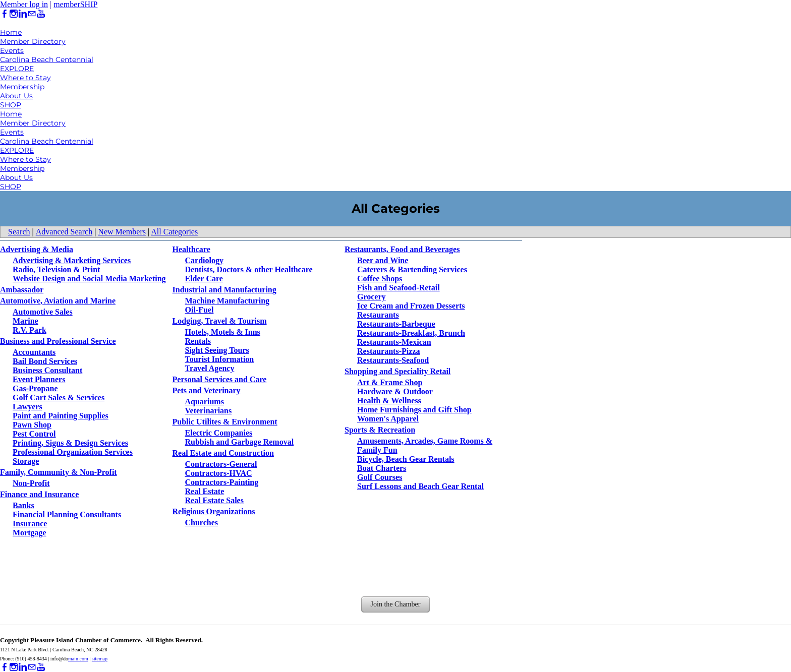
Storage (26, 461)
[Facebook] (5, 14)
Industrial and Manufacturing (224, 290)
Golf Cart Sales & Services (59, 398)
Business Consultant (47, 370)
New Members (122, 232)
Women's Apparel (388, 419)
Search (19, 232)
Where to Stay (25, 78)
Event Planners (39, 379)
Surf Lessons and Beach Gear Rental (420, 486)
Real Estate (205, 491)
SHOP (11, 105)
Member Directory (33, 41)
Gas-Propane (35, 388)
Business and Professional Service (58, 341)
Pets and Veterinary (207, 390)
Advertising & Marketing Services (72, 260)
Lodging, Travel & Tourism (220, 321)
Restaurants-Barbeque (396, 324)
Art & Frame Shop (390, 382)
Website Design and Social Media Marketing (89, 279)
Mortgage (30, 533)
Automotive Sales (43, 312)
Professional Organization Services (73, 452)
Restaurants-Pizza (388, 351)
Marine (25, 321)
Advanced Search (64, 232)
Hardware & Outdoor (395, 391)
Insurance (30, 524)
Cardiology (204, 260)
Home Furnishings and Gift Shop (414, 410)
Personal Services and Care (220, 379)
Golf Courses (380, 477)
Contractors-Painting (222, 482)
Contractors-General (221, 464)
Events (12, 50)
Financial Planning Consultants (67, 514)
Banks (23, 505)
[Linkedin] (23, 14)
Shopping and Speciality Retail (398, 371)
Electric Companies (219, 433)
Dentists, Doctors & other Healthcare (249, 269)
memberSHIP (75, 4)
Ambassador (22, 290)
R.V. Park (30, 330)
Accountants (34, 352)
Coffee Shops (380, 279)
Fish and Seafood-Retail (399, 288)
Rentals (198, 341)
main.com (78, 659)
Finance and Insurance (39, 494)
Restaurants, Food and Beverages (402, 249)
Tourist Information (220, 359)
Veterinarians (209, 411)
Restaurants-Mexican (394, 342)
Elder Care (204, 279)
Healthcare (191, 249)
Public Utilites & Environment (225, 422)
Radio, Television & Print (56, 269)
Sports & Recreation (380, 430)
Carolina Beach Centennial (47, 59)
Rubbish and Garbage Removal (240, 442)
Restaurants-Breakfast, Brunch (411, 333)
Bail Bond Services (45, 361)
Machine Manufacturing (228, 301)
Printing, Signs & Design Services (70, 443)
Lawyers (27, 407)
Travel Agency (210, 368)
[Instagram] (14, 14)
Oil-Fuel (200, 310)
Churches (202, 523)
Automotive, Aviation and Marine (58, 301)
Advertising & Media (37, 249)
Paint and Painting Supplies (61, 416)
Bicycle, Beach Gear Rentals (406, 459)
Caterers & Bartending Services (412, 269)
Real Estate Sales (214, 500)
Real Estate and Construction (223, 453)
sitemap (100, 659)
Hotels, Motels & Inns (223, 332)
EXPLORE (17, 69)
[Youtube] (41, 14)
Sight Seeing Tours (217, 350)
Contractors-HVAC (219, 473)
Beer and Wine (383, 260)
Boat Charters (382, 468)
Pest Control (34, 434)
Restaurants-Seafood (393, 360)
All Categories (174, 232)
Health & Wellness (389, 401)
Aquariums (205, 402)
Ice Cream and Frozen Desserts (411, 306)
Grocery (372, 297)
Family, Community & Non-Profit (59, 472)
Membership (22, 87)
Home (11, 32)
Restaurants (378, 315)
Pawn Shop (32, 425)
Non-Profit (31, 483)
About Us (16, 96)
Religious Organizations (214, 511)
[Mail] (32, 14)
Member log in (24, 4)
